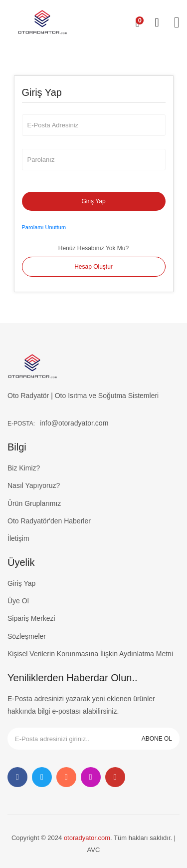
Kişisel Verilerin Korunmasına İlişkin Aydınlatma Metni (90, 654)
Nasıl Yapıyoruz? (34, 485)
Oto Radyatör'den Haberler (49, 521)
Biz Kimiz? (24, 468)
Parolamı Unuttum (44, 227)
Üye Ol (18, 601)
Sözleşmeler (27, 636)
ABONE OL (157, 739)
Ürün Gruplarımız (34, 503)
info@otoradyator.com (74, 423)
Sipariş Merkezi (31, 618)
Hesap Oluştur (93, 267)
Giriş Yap (93, 201)
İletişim (18, 538)
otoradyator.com (87, 838)
